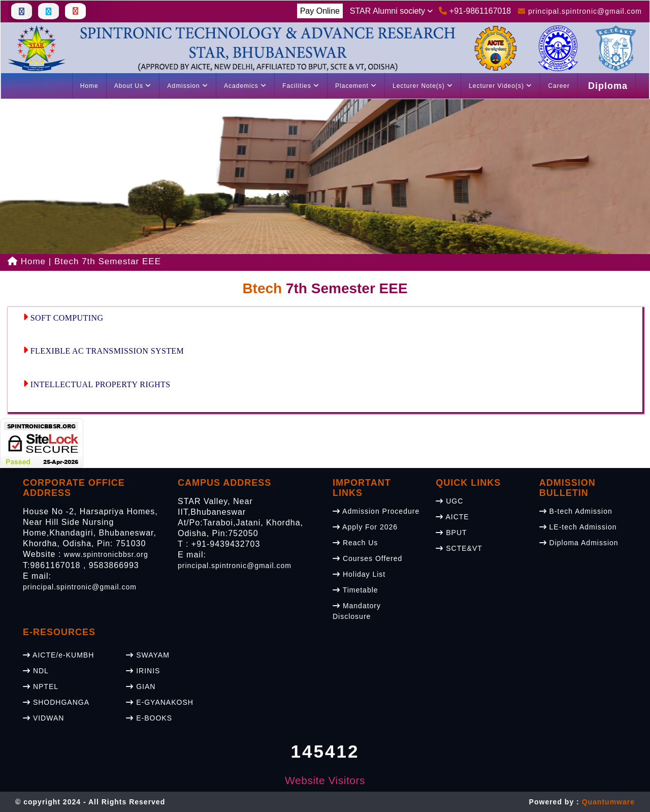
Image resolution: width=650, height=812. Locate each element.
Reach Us (355, 543)
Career (559, 86)
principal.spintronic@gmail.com (80, 587)
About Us (133, 86)
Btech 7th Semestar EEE (108, 261)
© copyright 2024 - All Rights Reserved (90, 802)
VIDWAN (43, 718)
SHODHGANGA (56, 702)
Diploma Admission (579, 543)
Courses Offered (367, 558)
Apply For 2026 (365, 527)
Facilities (301, 86)
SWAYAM (148, 655)
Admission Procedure (376, 511)
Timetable (355, 590)
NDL (36, 671)
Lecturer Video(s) (500, 86)
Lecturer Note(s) (423, 86)
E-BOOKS (149, 718)
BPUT (451, 533)
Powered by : (582, 802)
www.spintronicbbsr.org (106, 554)
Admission (188, 86)
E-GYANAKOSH (160, 702)
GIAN (141, 686)
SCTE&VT (459, 548)
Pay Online (320, 11)
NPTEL (41, 686)
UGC (449, 501)
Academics (245, 86)
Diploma (608, 86)
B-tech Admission (576, 511)
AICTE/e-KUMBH (58, 655)
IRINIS (143, 671)
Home (89, 86)
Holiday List (359, 574)
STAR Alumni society (392, 11)
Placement (356, 86)
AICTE (452, 517)
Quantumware (608, 802)
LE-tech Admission (578, 527)
